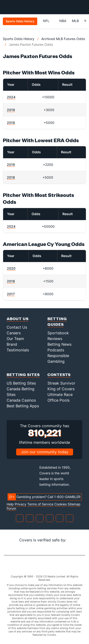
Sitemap (74, 504)
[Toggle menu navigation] (83, 7)
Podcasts (56, 350)
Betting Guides (57, 321)
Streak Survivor (61, 383)
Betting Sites (23, 374)
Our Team (15, 339)
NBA (63, 21)
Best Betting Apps (23, 406)
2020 (11, 268)
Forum (11, 508)
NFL (48, 21)
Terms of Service (40, 504)
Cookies (61, 504)
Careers (14, 333)
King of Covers (61, 389)
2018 (11, 123)
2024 (11, 97)
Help (10, 504)
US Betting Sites (21, 383)
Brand (12, 344)
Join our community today (45, 452)
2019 (11, 110)
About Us (18, 319)
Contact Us (17, 327)
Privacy (21, 504)
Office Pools (59, 400)
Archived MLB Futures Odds (63, 39)
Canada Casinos (21, 400)
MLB (75, 21)
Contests (59, 374)
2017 (11, 294)
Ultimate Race (60, 395)
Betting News (59, 344)
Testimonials (18, 350)
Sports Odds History (19, 39)
